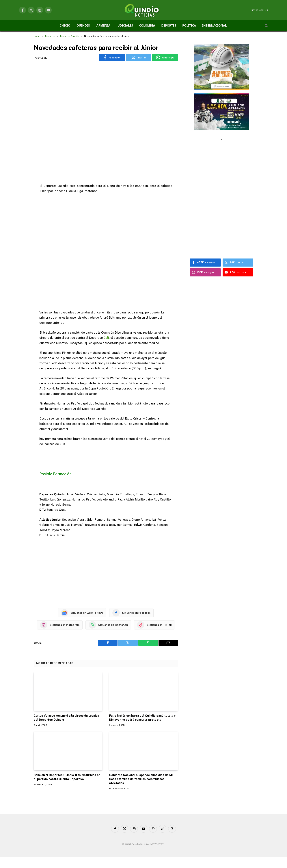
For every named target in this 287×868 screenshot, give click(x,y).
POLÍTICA (189, 25)
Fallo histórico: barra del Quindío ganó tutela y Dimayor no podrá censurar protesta (142, 718)
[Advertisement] (106, 118)
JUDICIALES (125, 25)
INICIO (65, 25)
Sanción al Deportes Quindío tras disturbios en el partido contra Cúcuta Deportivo (67, 777)
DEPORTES (169, 25)
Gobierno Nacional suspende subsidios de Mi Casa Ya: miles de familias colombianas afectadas (141, 779)
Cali (106, 338)
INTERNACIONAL (215, 25)
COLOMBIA (147, 25)
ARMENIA (103, 25)
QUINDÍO (83, 25)
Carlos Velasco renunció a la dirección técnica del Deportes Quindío (66, 718)
